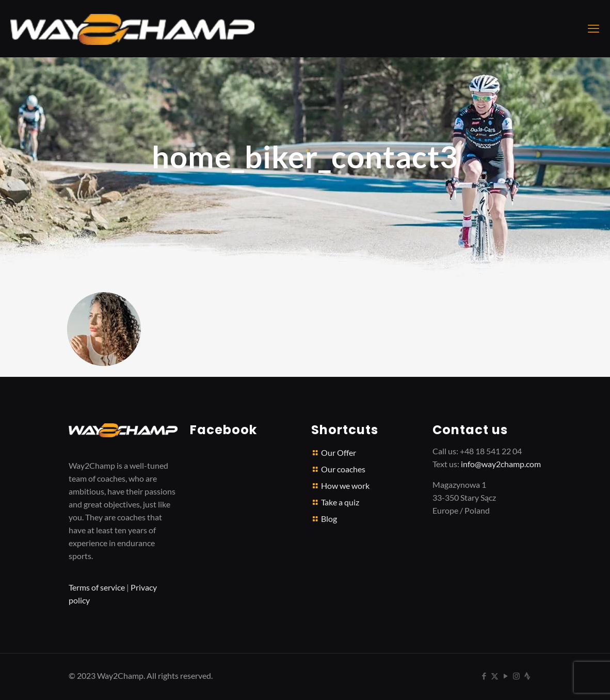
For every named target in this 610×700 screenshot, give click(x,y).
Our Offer (339, 452)
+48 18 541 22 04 (491, 451)
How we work (345, 486)
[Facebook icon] (484, 676)
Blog (329, 519)
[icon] (527, 676)
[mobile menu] (593, 28)
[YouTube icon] (505, 676)
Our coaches (343, 469)
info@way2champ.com (501, 464)
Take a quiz (340, 502)
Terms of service (97, 587)
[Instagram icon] (516, 676)
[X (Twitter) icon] (495, 676)
